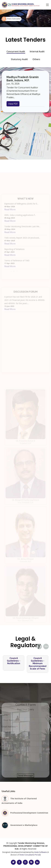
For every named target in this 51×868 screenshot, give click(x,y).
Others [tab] (36, 59)
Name (6, 719)
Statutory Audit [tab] (19, 59)
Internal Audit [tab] (37, 51)
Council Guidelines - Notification (14, 661)
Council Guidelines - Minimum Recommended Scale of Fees (38, 663)
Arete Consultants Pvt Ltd (30, 855)
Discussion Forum (26, 296)
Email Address (10, 731)
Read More (10, 214)
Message (7, 754)
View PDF (13, 104)
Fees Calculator (14, 19)
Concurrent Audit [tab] (16, 51)
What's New (26, 203)
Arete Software (41, 852)
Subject (6, 742)
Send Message (26, 780)
